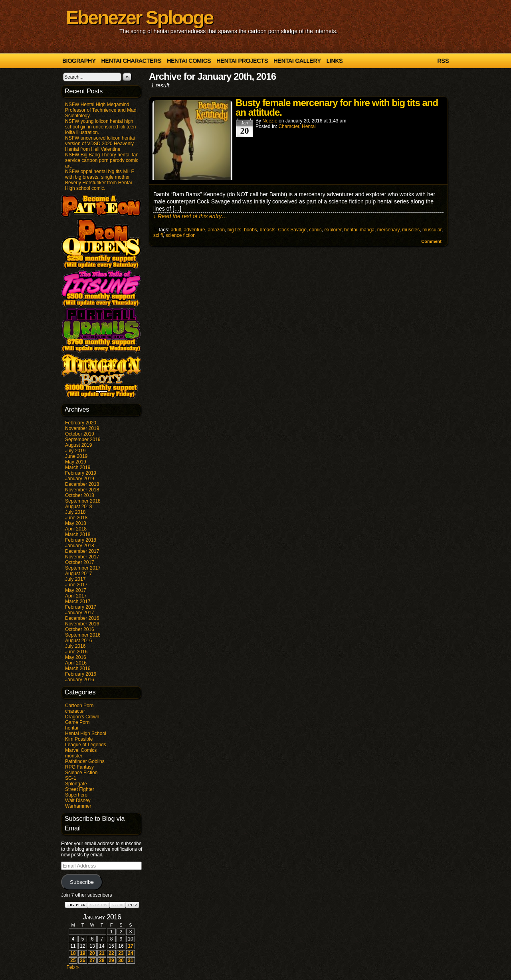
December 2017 (82, 551)
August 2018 (78, 507)
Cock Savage (292, 230)
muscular (432, 230)
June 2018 (76, 518)
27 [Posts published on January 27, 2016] (92, 960)
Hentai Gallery (297, 61)
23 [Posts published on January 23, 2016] (121, 953)
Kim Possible (79, 739)
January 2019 (80, 479)
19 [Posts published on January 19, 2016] (82, 953)
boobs (251, 230)
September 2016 (83, 635)
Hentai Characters (131, 61)
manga (367, 230)
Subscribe (82, 882)
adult (176, 230)
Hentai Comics (189, 61)
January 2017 (80, 613)
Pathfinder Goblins (85, 761)
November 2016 (82, 624)
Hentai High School (86, 734)
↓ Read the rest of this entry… (190, 216)
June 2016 (76, 652)
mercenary (388, 230)
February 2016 (81, 674)
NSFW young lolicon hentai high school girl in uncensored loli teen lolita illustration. (100, 127)
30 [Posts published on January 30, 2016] (121, 960)
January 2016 (80, 680)
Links (335, 61)
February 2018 (81, 540)
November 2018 (82, 490)
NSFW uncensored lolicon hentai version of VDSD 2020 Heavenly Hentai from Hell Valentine (100, 144)
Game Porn (77, 722)
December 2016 (82, 618)
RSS (443, 61)
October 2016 (80, 629)
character (75, 711)
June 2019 (76, 456)
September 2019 (83, 440)
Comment (431, 241)
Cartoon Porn (79, 706)
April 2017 (76, 596)
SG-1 (71, 778)
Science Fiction (81, 773)
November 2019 (82, 428)
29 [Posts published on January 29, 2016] (111, 960)
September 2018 (83, 501)
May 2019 (76, 462)
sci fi (158, 235)
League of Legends (86, 745)
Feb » (72, 967)
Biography (79, 61)
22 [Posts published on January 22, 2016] (111, 953)
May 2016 (76, 657)
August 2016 (78, 641)
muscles (411, 230)
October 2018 (80, 495)
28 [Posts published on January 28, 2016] (102, 960)
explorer (333, 230)
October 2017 (80, 562)
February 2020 (81, 423)
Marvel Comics (81, 750)
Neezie (270, 121)
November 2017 (82, 557)
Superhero (76, 795)
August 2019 (78, 445)
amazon (216, 230)
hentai (72, 728)
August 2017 (78, 574)
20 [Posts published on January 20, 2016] (92, 953)
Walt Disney (78, 801)
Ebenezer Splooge (139, 18)
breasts (268, 230)
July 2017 (75, 579)
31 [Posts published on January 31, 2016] (130, 960)
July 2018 (75, 512)
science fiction (181, 235)
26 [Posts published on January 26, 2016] (82, 960)
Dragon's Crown (82, 717)
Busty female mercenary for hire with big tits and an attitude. (337, 107)
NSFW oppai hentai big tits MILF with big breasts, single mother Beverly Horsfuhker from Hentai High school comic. (100, 180)
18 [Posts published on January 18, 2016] (73, 953)
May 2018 (76, 523)
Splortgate (76, 784)
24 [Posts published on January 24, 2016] (130, 953)
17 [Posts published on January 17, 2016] (130, 946)
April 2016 (76, 663)
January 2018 (80, 546)
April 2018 (76, 529)
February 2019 (81, 473)
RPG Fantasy (79, 767)
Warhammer (78, 806)
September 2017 (83, 568)
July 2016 (75, 646)
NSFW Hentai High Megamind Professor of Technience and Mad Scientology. (101, 110)
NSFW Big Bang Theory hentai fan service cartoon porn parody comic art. (102, 160)
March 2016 (78, 668)
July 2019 (75, 451)
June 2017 (76, 585)
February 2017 (81, 607)
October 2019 (80, 434)
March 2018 (78, 534)
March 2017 (78, 601)
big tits (235, 230)
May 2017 (76, 590)
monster (74, 756)
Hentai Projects (242, 61)
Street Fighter (80, 789)
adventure (194, 230)
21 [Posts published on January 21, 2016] (102, 953)
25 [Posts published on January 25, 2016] (73, 960)
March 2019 (78, 467)
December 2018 (82, 484)
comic (316, 230)
